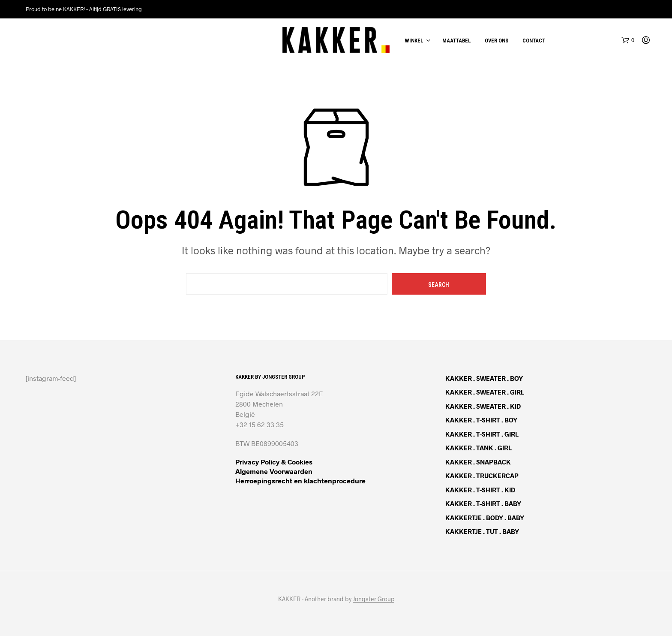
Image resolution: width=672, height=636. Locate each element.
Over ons (496, 41)
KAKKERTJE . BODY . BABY (485, 518)
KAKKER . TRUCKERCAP (482, 476)
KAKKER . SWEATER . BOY (484, 378)
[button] (628, 40)
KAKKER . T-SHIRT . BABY (483, 503)
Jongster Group (373, 599)
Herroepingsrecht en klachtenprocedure (300, 481)
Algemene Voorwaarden (274, 471)
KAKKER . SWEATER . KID (483, 406)
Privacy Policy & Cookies (274, 462)
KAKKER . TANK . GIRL (478, 448)
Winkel (414, 41)
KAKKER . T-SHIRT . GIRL (482, 434)
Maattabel (456, 41)
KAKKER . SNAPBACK (478, 462)
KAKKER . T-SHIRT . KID (480, 490)
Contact (534, 41)
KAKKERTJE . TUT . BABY (482, 531)
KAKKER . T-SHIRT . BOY (481, 420)
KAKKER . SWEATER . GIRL (485, 392)
